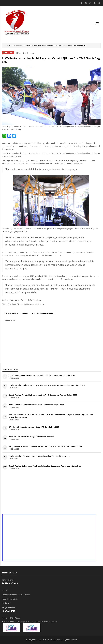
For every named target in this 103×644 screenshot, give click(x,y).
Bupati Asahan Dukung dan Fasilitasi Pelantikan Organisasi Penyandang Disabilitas (45, 466)
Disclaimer (6, 603)
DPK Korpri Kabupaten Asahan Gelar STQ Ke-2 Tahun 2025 (34, 427)
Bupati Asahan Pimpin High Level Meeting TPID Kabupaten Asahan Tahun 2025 (43, 395)
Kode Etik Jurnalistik (10, 599)
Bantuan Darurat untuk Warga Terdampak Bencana (31, 437)
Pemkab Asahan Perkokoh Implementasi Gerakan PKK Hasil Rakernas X (39, 456)
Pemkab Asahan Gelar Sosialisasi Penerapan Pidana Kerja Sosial (36, 405)
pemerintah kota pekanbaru (16, 313)
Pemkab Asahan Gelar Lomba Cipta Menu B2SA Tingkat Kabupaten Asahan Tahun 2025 (47, 385)
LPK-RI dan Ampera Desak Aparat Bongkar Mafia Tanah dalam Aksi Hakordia (42, 375)
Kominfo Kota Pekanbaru (43, 313)
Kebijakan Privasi (9, 607)
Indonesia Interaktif (44, 640)
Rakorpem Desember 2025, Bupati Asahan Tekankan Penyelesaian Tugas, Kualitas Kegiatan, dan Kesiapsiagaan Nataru (51, 416)
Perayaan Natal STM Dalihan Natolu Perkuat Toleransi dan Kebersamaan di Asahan (45, 446)
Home (6, 45)
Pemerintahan (16, 45)
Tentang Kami (7, 580)
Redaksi (5, 590)
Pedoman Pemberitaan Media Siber (16, 595)
